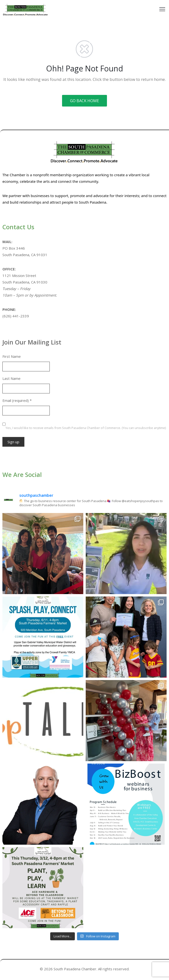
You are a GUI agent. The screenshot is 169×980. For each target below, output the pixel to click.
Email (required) (17, 400)
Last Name (11, 378)
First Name (12, 356)
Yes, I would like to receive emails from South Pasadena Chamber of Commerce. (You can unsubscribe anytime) (86, 428)
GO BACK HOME (84, 101)
